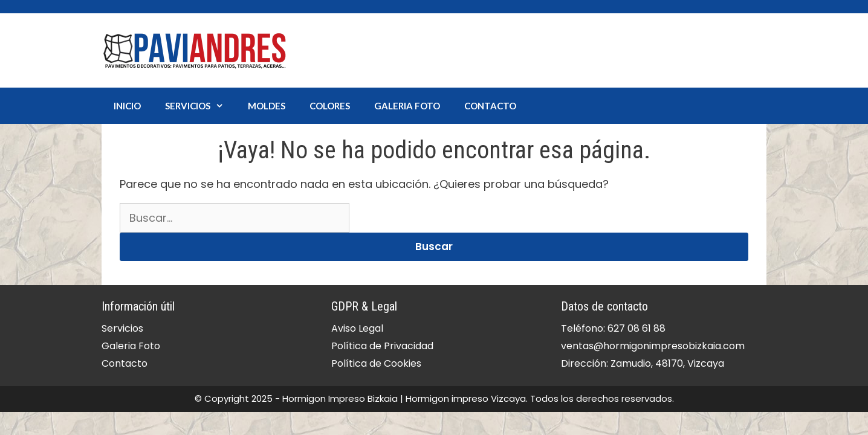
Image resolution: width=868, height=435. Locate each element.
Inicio (127, 106)
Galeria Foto (407, 106)
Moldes (267, 106)
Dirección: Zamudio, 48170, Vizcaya (643, 363)
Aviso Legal (357, 328)
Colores (330, 106)
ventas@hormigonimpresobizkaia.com (653, 346)
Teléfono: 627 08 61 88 (613, 328)
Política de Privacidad (382, 346)
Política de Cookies (376, 363)
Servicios (200, 106)
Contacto (490, 106)
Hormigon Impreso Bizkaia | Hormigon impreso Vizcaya (404, 398)
